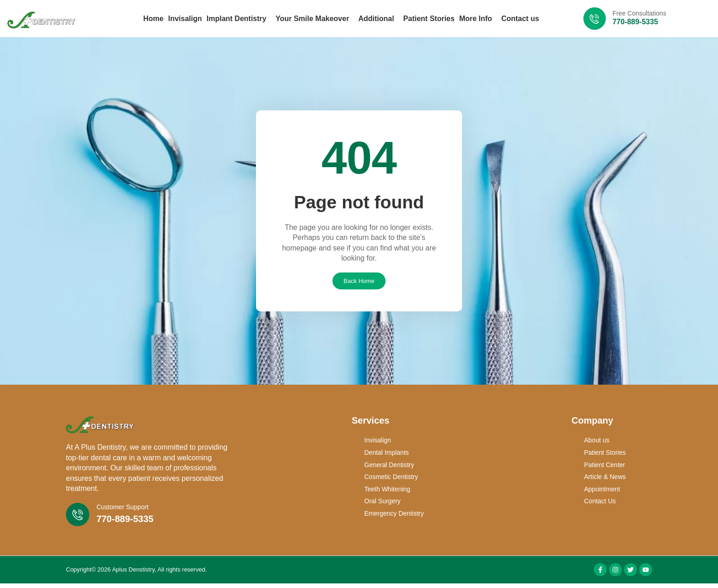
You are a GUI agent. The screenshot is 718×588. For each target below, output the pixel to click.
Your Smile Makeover (315, 19)
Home (153, 19)
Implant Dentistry (239, 19)
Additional (378, 19)
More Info (478, 19)
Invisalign (185, 19)
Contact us (520, 19)
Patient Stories (429, 19)
